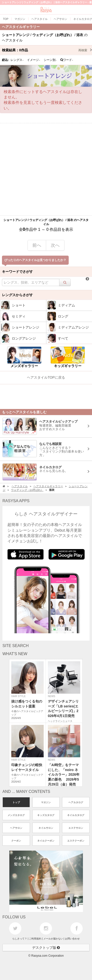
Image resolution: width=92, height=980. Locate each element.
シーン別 (50, 60)
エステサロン (76, 828)
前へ (37, 245)
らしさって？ (20, 939)
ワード (67, 60)
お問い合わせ (72, 939)
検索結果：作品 (47, 50)
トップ (16, 802)
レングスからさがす (17, 295)
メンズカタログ (16, 815)
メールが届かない (53, 939)
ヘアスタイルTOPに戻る (46, 377)
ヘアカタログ (76, 802)
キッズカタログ (46, 815)
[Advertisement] (46, 169)
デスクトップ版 (46, 948)
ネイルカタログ (76, 815)
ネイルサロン (46, 828)
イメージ (34, 60)
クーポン (16, 841)
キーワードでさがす (17, 272)
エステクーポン (76, 841)
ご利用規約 (35, 939)
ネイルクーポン (46, 841)
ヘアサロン (16, 828)
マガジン (46, 802)
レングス (17, 60)
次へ (55, 245)
